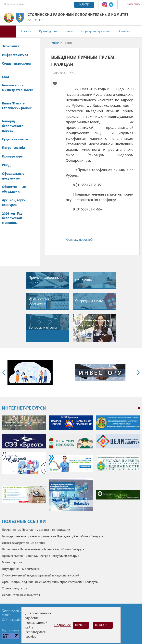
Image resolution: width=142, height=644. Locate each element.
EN (35, 20)
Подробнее (63, 625)
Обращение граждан (96, 31)
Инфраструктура (17, 55)
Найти (84, 5)
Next (137, 372)
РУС (29, 20)
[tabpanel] (71, 465)
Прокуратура (14, 157)
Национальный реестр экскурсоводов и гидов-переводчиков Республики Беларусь (94, 328)
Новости (26, 31)
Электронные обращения (39, 301)
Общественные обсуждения (14, 189)
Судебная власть (15, 140)
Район (69, 31)
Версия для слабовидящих (8, 32)
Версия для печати (55, 82)
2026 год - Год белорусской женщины (12, 218)
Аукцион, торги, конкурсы (14, 203)
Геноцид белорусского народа (13, 126)
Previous (5, 372)
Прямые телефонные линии (45, 280)
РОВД (6, 165)
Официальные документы (13, 176)
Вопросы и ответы (43, 328)
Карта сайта (134, 5)
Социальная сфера (16, 66)
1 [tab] (139, 408)
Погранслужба (13, 148)
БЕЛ (41, 20)
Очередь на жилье (89, 301)
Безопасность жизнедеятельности (18, 90)
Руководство (48, 31)
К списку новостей (79, 240)
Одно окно (125, 31)
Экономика (13, 46)
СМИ (7, 77)
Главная (55, 43)
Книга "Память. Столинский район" (17, 108)
